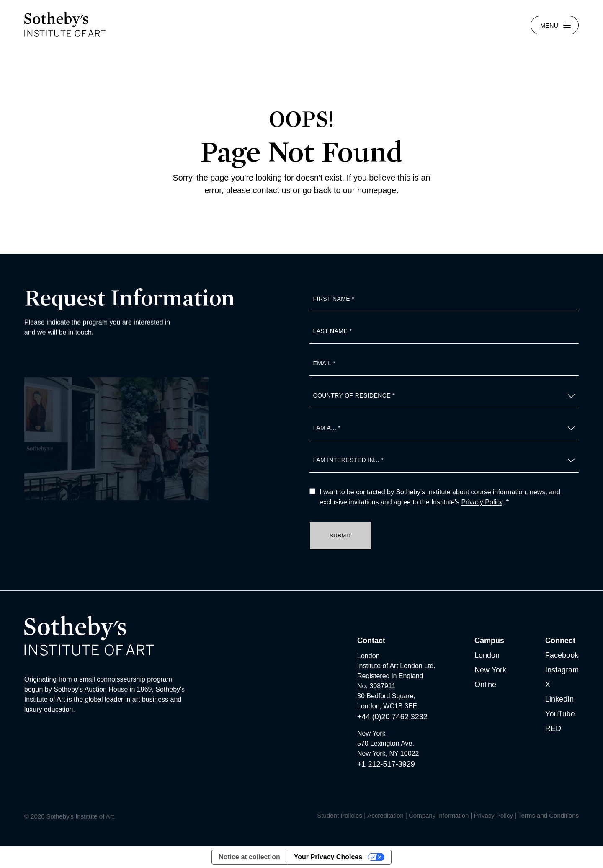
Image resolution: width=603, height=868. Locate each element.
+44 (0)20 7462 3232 (392, 717)
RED (553, 728)
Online (485, 685)
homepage (377, 190)
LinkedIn (559, 699)
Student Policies (340, 815)
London (487, 655)
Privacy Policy (482, 502)
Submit (341, 536)
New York (490, 670)
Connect (560, 641)
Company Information (439, 815)
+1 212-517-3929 (386, 764)
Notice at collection (249, 857)
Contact (371, 641)
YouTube (560, 714)
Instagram (562, 670)
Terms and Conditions (548, 815)
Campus (489, 641)
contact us (272, 190)
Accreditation (385, 815)
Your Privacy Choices (328, 857)
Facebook (562, 655)
